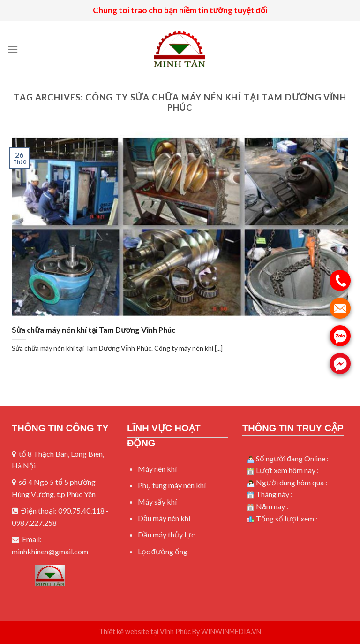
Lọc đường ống (163, 551)
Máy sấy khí (157, 502)
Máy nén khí (157, 469)
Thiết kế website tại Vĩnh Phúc (145, 632)
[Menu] (13, 49)
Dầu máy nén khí (164, 518)
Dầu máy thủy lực (166, 534)
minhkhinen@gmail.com (50, 551)
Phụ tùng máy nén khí (172, 485)
